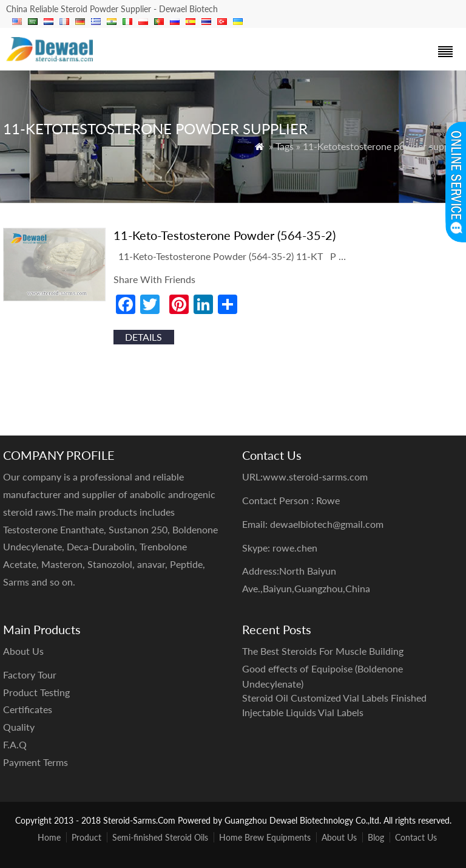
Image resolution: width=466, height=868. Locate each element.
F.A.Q (15, 744)
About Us (339, 837)
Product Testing (36, 692)
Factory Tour (30, 675)
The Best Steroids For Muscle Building (323, 651)
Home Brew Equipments (265, 837)
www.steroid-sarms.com (315, 477)
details (144, 337)
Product (86, 837)
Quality (19, 727)
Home (49, 837)
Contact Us (416, 837)
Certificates (28, 709)
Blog (376, 837)
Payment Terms (35, 762)
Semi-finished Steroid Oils (160, 837)
